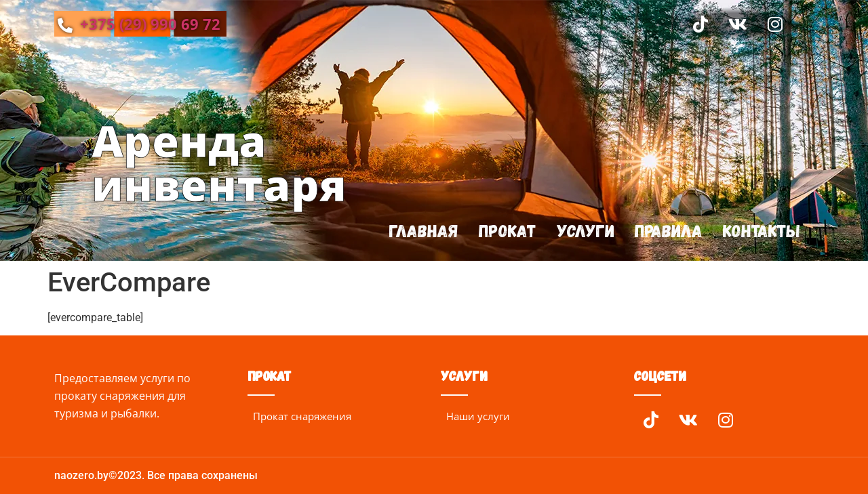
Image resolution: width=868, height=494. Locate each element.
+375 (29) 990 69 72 (139, 24)
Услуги (584, 231)
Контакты (761, 231)
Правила (668, 231)
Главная (421, 231)
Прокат (506, 231)
